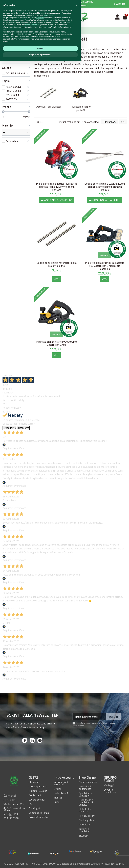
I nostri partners (38, 786)
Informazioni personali (61, 783)
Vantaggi (109, 785)
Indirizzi (58, 797)
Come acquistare (88, 782)
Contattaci (35, 795)
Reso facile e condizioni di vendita (86, 802)
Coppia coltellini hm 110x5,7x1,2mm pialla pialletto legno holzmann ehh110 (105, 187)
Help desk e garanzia (85, 810)
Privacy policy (87, 816)
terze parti (40, 825)
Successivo (23, 428)
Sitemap (83, 836)
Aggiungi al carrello (57, 200)
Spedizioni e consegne (85, 794)
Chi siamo (34, 782)
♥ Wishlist (119, 4)
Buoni (57, 802)
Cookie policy (86, 820)
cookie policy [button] (48, 823)
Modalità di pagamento (85, 788)
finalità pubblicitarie (32, 832)
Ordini (57, 789)
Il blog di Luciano (38, 791)
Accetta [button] (40, 856)
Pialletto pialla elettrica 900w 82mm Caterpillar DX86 (57, 343)
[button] (76, 813)
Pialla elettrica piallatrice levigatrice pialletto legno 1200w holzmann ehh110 (57, 187)
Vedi (57, 279)
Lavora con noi (37, 800)
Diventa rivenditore (110, 791)
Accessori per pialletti (48, 107)
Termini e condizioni (84, 830)
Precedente (9, 428)
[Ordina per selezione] (110, 122)
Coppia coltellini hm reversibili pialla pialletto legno (57, 264)
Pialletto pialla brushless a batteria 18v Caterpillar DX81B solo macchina (105, 266)
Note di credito (62, 793)
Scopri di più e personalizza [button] (40, 862)
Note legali (85, 824)
